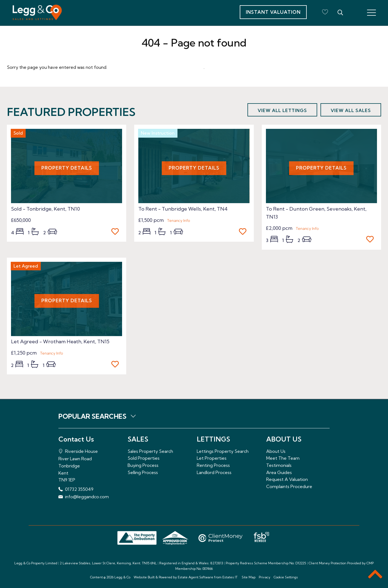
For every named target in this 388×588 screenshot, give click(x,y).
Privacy (265, 577)
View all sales (351, 110)
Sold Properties (144, 458)
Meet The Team (283, 458)
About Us (276, 451)
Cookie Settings (286, 577)
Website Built (144, 577)
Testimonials (279, 465)
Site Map (249, 577)
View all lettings (282, 110)
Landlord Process (214, 472)
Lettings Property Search (223, 451)
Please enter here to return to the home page (156, 67)
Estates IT (230, 577)
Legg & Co (122, 577)
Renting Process (213, 465)
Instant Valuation (273, 12)
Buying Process (143, 465)
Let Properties (212, 458)
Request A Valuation (287, 479)
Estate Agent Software (196, 577)
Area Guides (279, 472)
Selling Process (143, 472)
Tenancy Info (179, 220)
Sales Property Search (150, 451)
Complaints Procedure (289, 486)
